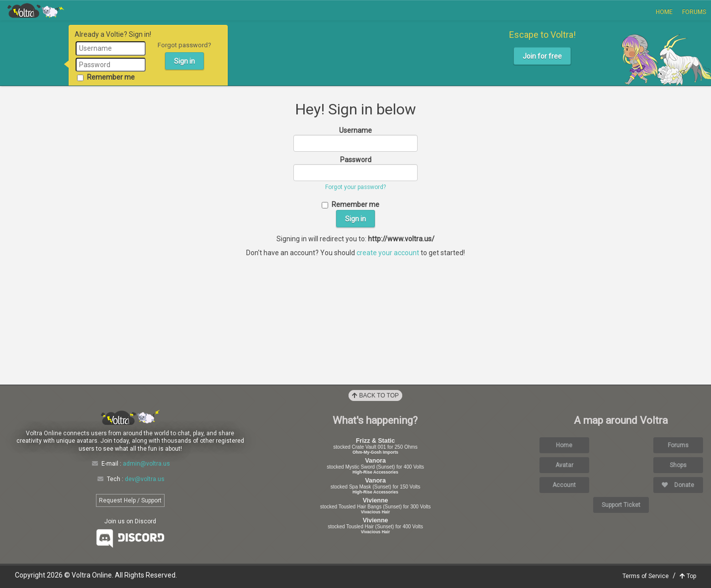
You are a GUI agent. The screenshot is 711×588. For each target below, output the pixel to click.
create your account (388, 253)
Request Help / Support (130, 500)
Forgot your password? (355, 187)
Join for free (542, 56)
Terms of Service (646, 576)
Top (688, 576)
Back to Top (375, 395)
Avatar (564, 465)
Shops (678, 465)
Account (564, 485)
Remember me (106, 77)
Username (355, 130)
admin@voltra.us (146, 464)
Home (664, 12)
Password (356, 160)
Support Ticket (621, 505)
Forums (694, 12)
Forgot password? (184, 45)
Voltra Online (36, 10)
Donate (678, 485)
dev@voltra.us (145, 479)
